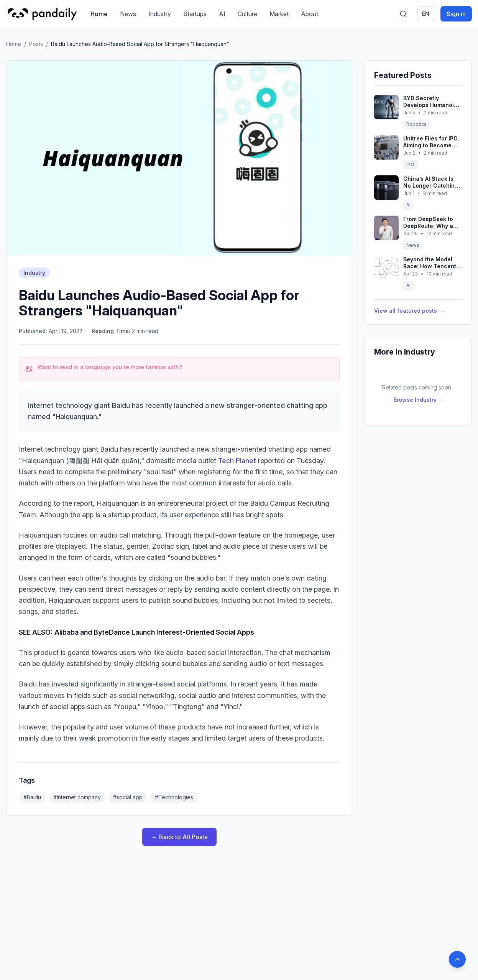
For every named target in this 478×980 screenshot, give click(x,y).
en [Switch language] (426, 14)
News (128, 14)
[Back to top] (457, 959)
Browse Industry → (418, 400)
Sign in (456, 14)
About (310, 14)
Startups (195, 14)
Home (99, 14)
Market (279, 14)
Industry (160, 14)
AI (222, 14)
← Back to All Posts (179, 837)
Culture (247, 14)
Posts (36, 44)
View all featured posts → (409, 311)
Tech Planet (237, 461)
